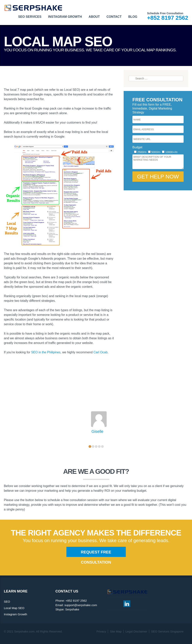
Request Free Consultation (96, 553)
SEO (7, 602)
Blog (133, 17)
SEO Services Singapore (167, 631)
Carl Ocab (101, 352)
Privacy (101, 631)
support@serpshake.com (81, 605)
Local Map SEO (14, 608)
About (94, 17)
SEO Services (30, 17)
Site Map (116, 631)
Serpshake (72, 609)
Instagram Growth (65, 17)
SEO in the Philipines (46, 352)
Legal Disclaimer (136, 631)
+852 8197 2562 (168, 18)
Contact (114, 17)
